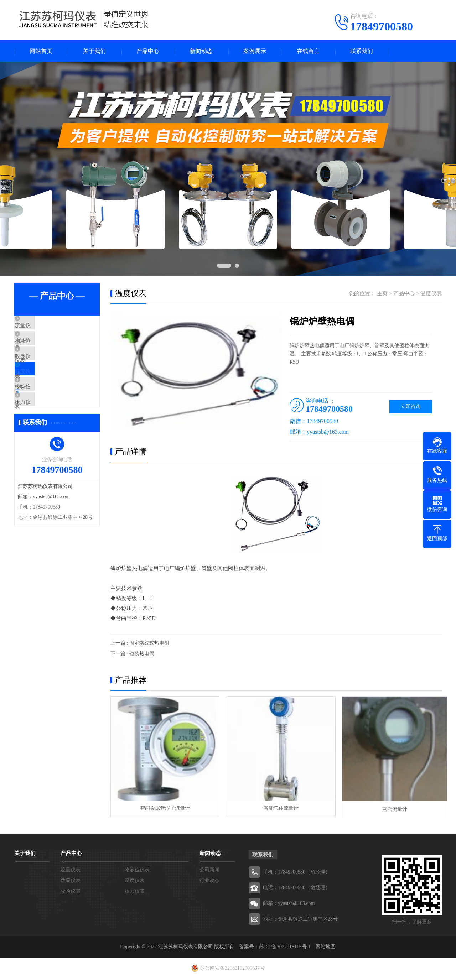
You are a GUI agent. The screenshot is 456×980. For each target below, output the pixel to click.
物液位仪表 (44, 349)
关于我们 (94, 52)
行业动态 (209, 882)
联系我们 (362, 52)
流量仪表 (42, 328)
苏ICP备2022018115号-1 (285, 948)
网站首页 (41, 52)
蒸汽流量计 (388, 810)
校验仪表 (42, 412)
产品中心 (148, 52)
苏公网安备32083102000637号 (232, 969)
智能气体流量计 (276, 810)
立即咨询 (411, 408)
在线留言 (308, 52)
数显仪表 (42, 370)
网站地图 (326, 948)
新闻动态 (201, 52)
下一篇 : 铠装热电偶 (132, 655)
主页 (382, 294)
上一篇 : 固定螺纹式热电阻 (140, 644)
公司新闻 (209, 871)
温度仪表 (42, 391)
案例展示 (255, 52)
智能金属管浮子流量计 (163, 810)
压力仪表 (42, 433)
